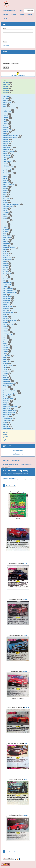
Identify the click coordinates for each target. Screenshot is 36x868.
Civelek (7, 165)
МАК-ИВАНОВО (10, 399)
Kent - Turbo (9, 238)
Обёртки (7, 88)
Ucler (7, 358)
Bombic (7, 143)
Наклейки (8, 86)
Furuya (7, 202)
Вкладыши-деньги (11, 383)
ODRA (7, 287)
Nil (6, 281)
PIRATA (7, 310)
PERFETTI (8, 305)
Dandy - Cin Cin (10, 173)
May (6, 261)
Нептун (8, 403)
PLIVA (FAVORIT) (10, 312)
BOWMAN (8, 149)
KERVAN (8, 240)
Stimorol (8, 340)
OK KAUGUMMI (10, 289)
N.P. (6, 275)
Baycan (7, 128)
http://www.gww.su (18, 450)
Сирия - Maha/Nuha (11, 413)
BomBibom (8, 141)
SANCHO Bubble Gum (12, 320)
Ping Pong (8, 308)
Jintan (7, 226)
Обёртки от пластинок (12, 407)
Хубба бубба (9, 420)
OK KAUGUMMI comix (12, 291)
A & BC (8, 98)
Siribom (7, 328)
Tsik (6, 354)
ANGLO (7, 116)
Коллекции (6, 96)
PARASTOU (8, 301)
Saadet (7, 316)
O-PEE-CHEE (9, 285)
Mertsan (7, 267)
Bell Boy (8, 132)
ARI (6, 120)
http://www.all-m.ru (18, 454)
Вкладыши (8, 85)
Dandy (7, 171)
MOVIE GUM (9, 273)
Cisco (7, 163)
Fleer (7, 200)
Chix (6, 159)
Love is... (8, 253)
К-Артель (8, 389)
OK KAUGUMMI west (11, 293)
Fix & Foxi (8, 198)
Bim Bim (8, 139)
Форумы (5, 432)
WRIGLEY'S (9, 371)
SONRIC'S (8, 332)
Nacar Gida (8, 279)
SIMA (7, 326)
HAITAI (7, 214)
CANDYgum (9, 155)
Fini (6, 196)
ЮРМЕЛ (7, 426)
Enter (7, 193)
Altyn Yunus (9, 110)
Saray (7, 322)
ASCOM (7, 122)
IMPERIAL (8, 220)
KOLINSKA (8, 244)
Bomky (7, 145)
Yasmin (7, 373)
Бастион (8, 379)
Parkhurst (8, 303)
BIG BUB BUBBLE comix (13, 136)
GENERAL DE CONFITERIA (13, 204)
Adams (7, 100)
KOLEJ (7, 242)
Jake (6, 222)
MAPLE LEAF (9, 257)
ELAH (7, 189)
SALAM (7, 318)
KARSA (7, 232)
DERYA (7, 177)
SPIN (7, 336)
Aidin (7, 104)
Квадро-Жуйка (9, 395)
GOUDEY (8, 212)
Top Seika (8, 346)
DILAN (7, 179)
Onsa (7, 295)
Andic (7, 114)
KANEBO (8, 230)
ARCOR (8, 118)
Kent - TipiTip (9, 236)
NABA (7, 277)
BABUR (7, 126)
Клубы (5, 440)
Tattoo (7, 342)
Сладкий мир (9, 415)
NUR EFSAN (9, 283)
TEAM (7, 344)
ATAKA (7, 124)
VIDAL (7, 369)
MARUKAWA (9, 259)
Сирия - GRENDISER (11, 411)
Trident (7, 352)
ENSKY (7, 191)
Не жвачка (8, 428)
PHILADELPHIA (10, 306)
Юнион (7, 424)
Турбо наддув (9, 418)
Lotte (7, 251)
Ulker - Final (9, 361)
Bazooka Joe (9, 130)
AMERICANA (9, 112)
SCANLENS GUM (10, 324)
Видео (5, 434)
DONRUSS (8, 183)
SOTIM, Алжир (9, 334)
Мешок (5, 438)
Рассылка (8, 90)
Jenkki (7, 224)
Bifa (6, 134)
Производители (27, 464)
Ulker (7, 359)
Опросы (5, 436)
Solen (7, 330)
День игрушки (9, 385)
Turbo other (9, 356)
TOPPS (7, 350)
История (8, 83)
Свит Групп (9, 409)
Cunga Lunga (9, 169)
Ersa (7, 194)
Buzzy (7, 153)
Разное (7, 92)
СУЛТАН (8, 417)
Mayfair (7, 263)
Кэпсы (7, 397)
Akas (7, 106)
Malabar (7, 255)
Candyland (8, 157)
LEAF (7, 250)
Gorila (7, 210)
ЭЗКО (7, 422)
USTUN (7, 363)
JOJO (7, 228)
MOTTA (7, 271)
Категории (6, 460)
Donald (7, 181)
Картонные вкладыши (12, 393)
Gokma (7, 208)
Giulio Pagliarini (10, 206)
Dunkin (7, 187)
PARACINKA (9, 297)
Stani (7, 338)
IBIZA (7, 218)
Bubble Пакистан (10, 151)
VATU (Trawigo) (10, 365)
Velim (7, 367)
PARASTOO (9, 299)
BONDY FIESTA (10, 147)
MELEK (7, 265)
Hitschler (8, 216)
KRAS (7, 246)
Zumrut (7, 377)
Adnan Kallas (9, 102)
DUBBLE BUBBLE (10, 185)
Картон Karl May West (12, 391)
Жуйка (7, 387)
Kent (7, 234)
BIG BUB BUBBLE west (12, 138)
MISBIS (7, 269)
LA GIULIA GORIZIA (11, 248)
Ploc (6, 314)
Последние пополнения (11, 464)
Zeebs (7, 375)
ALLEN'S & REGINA (11, 108)
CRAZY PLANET (10, 167)
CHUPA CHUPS (10, 161)
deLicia (7, 175)
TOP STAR (8, 348)
